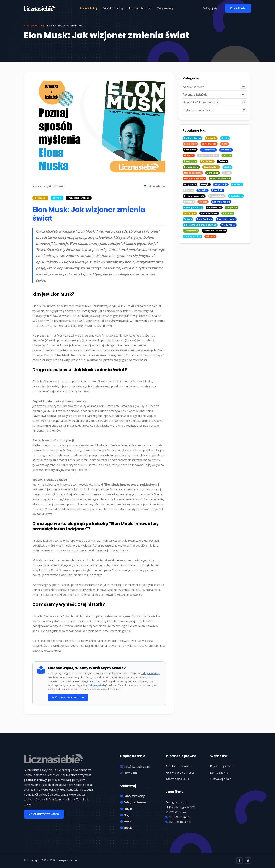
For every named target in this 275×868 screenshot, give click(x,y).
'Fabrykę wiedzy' (97, 685)
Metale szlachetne (194, 179)
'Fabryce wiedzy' (150, 673)
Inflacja (227, 155)
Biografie (40, 198)
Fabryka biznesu (140, 8)
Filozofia (189, 155)
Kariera (223, 161)
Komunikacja (191, 167)
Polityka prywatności (180, 773)
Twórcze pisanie (226, 219)
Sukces (188, 219)
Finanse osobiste (208, 155)
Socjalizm (232, 208)
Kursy (126, 821)
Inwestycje (190, 161)
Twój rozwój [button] (165, 8)
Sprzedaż (228, 213)
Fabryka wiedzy (113, 8)
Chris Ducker (209, 144)
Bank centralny (192, 138)
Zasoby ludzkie (192, 236)
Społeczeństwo (209, 213)
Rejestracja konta (222, 766)
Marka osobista (193, 173)
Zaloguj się (210, 8)
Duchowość (190, 150)
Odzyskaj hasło (221, 779)
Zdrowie (210, 236)
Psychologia (236, 196)
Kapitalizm (207, 161)
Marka (227, 167)
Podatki (188, 190)
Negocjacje (221, 184)
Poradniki (218, 190)
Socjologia (190, 213)
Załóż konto (238, 8)
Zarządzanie (191, 231)
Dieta (224, 144)
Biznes (57, 198)
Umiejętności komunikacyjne (200, 225)
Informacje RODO (177, 779)
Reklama (189, 202)
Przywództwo (217, 196)
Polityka (202, 190)
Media (227, 173)
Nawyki (205, 184)
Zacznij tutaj (88, 8)
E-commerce (208, 150)
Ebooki (126, 828)
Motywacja (190, 184)
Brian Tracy (190, 144)
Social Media (214, 208)
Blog (42, 26)
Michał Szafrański (220, 179)
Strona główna (31, 26)
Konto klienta (219, 773)
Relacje (203, 202)
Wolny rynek (228, 225)
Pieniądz (237, 184)
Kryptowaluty (211, 167)
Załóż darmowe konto (68, 697)
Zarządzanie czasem (214, 231)
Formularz (129, 773)
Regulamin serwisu (178, 766)
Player (126, 809)
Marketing (212, 173)
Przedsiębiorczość (79, 198)
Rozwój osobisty (193, 208)
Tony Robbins (204, 219)
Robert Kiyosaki (221, 202)
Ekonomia (226, 150)
